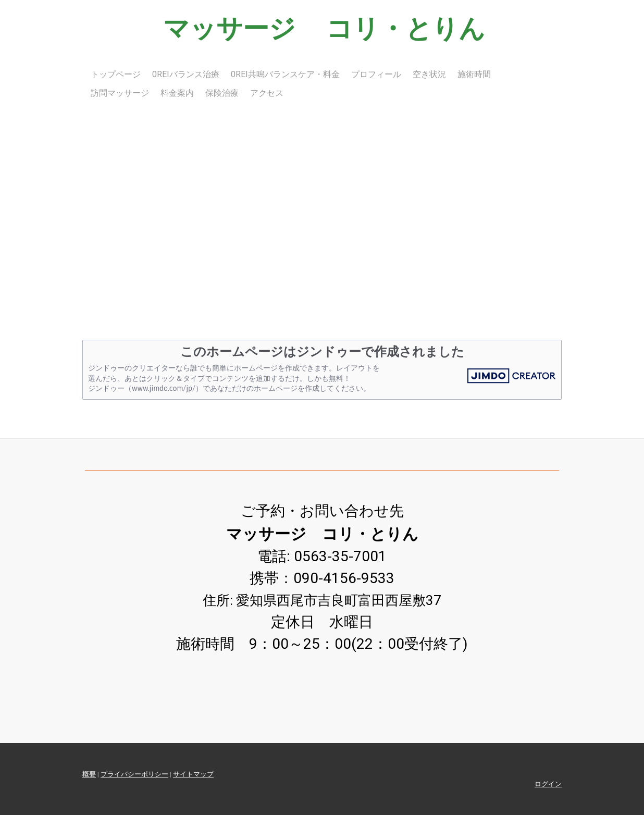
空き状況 (429, 74)
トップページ (116, 74)
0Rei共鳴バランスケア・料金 (285, 74)
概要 (89, 774)
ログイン (548, 784)
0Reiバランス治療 (186, 74)
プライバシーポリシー (134, 774)
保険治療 (222, 93)
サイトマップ (193, 774)
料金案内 (177, 93)
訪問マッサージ (120, 93)
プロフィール (376, 74)
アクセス (267, 93)
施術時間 (474, 74)
